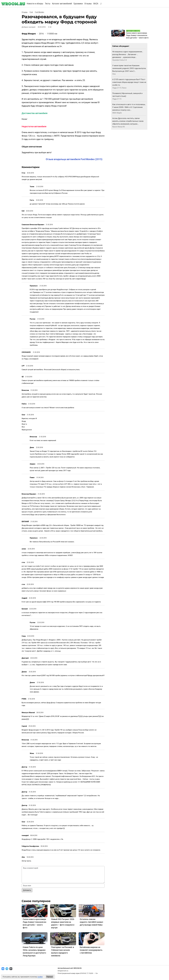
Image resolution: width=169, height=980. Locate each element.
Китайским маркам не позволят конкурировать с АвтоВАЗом (91, 950)
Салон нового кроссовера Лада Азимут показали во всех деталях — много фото (137, 35)
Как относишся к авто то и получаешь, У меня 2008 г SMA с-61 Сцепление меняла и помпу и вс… (129, 107)
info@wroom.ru (63, 971)
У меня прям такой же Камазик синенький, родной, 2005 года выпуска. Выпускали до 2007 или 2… (129, 68)
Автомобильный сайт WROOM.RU (70, 968)
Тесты (48, 4)
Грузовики (78, 4)
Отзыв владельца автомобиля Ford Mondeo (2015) (74, 159)
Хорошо (50, 977)
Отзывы (88, 4)
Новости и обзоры (35, 4)
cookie (40, 977)
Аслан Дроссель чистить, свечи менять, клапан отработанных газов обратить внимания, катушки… (128, 121)
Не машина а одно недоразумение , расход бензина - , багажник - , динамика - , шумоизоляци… (128, 54)
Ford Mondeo (40, 12)
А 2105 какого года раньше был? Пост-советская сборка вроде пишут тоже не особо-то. (129, 82)
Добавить (27, 890)
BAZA (96, 4)
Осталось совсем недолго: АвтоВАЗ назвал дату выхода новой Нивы (91, 922)
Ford (31, 12)
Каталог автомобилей (62, 4)
